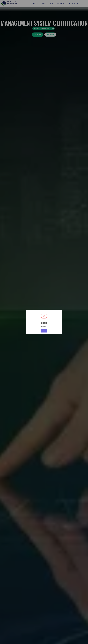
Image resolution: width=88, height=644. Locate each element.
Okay (44, 331)
